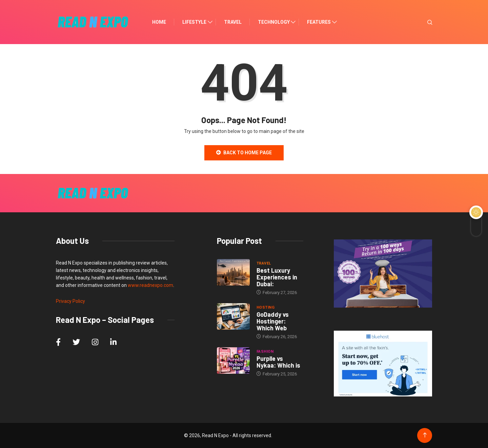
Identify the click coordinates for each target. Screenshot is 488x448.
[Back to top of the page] (425, 435)
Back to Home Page (244, 153)
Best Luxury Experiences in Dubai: (277, 277)
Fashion (265, 352)
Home (159, 22)
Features (319, 22)
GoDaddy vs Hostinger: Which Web (273, 321)
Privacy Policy (70, 301)
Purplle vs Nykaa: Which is (278, 362)
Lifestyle (194, 22)
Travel (233, 22)
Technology (274, 22)
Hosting (266, 307)
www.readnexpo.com (150, 285)
